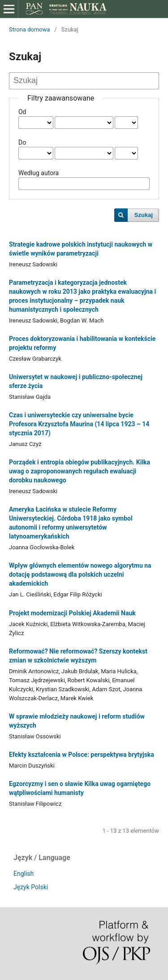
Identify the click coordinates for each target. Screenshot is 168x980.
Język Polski (31, 887)
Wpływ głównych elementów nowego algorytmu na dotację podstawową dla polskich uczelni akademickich (80, 574)
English (24, 874)
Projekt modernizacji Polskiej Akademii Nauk (72, 613)
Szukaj (144, 215)
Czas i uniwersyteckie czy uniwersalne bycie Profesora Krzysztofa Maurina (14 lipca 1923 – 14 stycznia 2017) (79, 424)
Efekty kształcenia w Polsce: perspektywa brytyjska (82, 755)
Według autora (39, 173)
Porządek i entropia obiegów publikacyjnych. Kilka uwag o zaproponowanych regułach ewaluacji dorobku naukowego (80, 471)
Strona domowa (30, 29)
